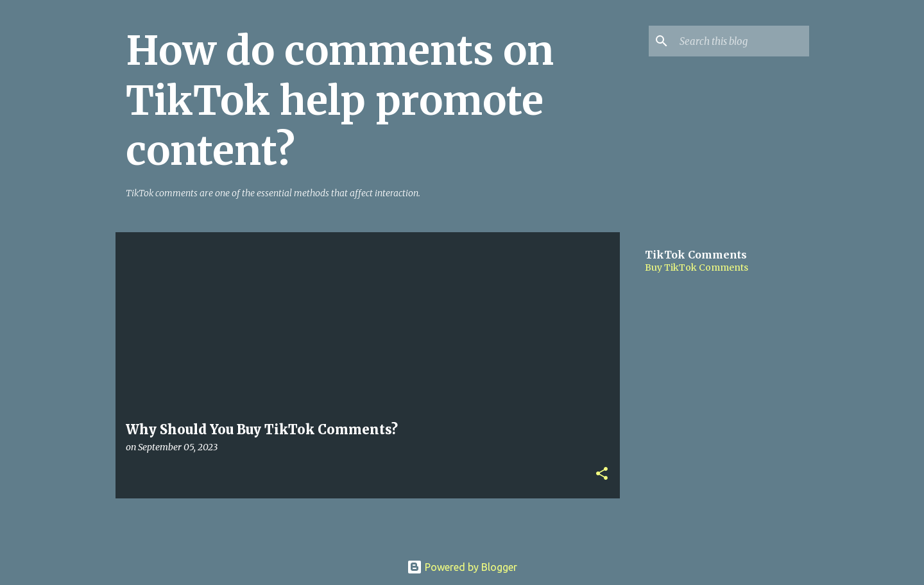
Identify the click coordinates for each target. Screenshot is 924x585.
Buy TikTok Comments (697, 267)
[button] (602, 474)
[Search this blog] (742, 41)
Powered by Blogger (462, 567)
